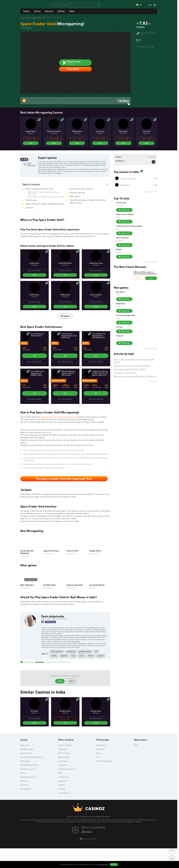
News (72, 13)
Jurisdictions (64, 797)
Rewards (24, 801)
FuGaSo (136, 250)
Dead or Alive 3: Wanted (142, 233)
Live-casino (63, 781)
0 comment (141, 29)
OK (114, 864)
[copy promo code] (34, 156)
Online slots (25, 781)
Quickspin (137, 274)
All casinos (65, 336)
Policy (99, 773)
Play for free (30, 600)
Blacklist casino (27, 769)
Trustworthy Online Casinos (32, 777)
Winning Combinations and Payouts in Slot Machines (135, 408)
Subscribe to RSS (89, 859)
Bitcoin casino (64, 773)
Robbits (137, 272)
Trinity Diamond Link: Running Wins (145, 246)
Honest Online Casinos (30, 785)
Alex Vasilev (40, 682)
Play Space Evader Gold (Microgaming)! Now (64, 499)
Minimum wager (89, 401)
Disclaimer (101, 769)
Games (37, 13)
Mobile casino (64, 777)
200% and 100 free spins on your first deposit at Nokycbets (145, 296)
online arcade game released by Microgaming (59, 437)
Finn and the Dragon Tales (143, 341)
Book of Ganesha (140, 259)
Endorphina (137, 261)
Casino (26, 13)
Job (98, 777)
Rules (23, 793)
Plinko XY (137, 366)
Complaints (63, 785)
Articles (61, 13)
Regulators (63, 801)
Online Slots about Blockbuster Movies (130, 401)
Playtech (93, 608)
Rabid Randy (138, 328)
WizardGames (48, 608)
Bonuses (49, 13)
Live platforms (64, 813)
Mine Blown (138, 315)
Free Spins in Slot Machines (125, 404)
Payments (62, 769)
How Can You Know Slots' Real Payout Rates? (132, 397)
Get (35, 376)
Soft (60, 793)
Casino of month (65, 765)
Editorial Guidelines (104, 781)
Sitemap (62, 809)
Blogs (136, 765)
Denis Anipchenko (31, 191)
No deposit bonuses (28, 797)
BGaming (137, 369)
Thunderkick (25, 608)
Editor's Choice (58, 401)
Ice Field (137, 353)
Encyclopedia (26, 809)
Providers (24, 805)
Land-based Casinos (67, 789)
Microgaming (25, 576)
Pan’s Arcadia (139, 220)
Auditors (62, 805)
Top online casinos (28, 789)
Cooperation (101, 765)
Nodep (24, 363)
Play (31, 161)
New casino (25, 765)
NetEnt (136, 235)
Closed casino (26, 773)
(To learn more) (103, 864)
